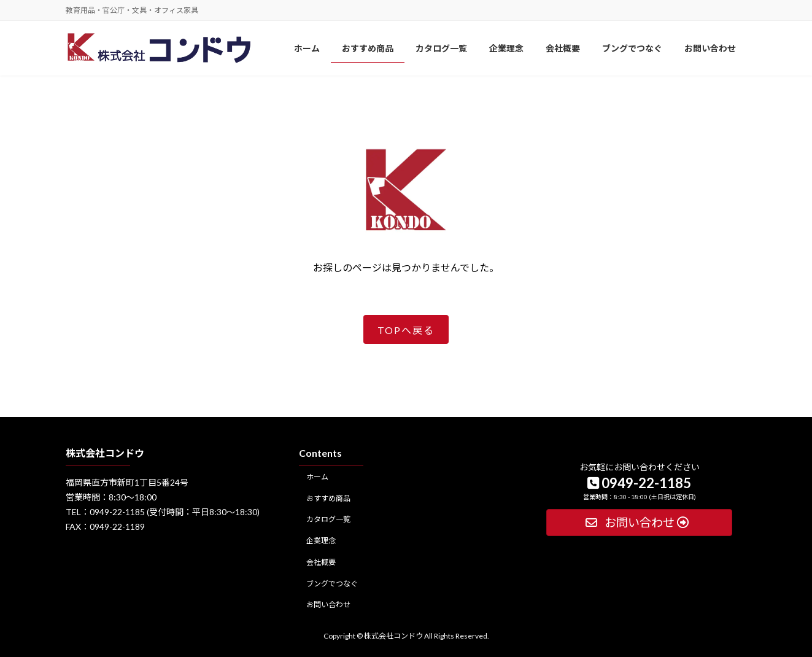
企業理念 (321, 541)
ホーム (317, 476)
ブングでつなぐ (332, 583)
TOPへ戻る (406, 330)
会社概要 (321, 562)
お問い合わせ (328, 605)
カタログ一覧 (328, 519)
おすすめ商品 (328, 498)
